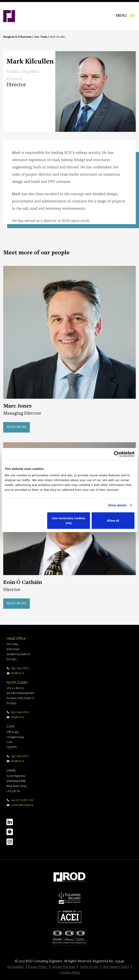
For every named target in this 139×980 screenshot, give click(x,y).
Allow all (113, 520)
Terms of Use (89, 967)
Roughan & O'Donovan (17, 37)
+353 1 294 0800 (20, 668)
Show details (117, 505)
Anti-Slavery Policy (116, 967)
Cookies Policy (70, 972)
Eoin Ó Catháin (23, 583)
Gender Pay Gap (63, 967)
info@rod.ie (17, 673)
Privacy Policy (38, 967)
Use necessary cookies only (69, 520)
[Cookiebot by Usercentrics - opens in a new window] (117, 454)
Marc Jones (17, 406)
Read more (16, 427)
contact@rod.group (22, 805)
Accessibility (15, 967)
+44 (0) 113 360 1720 (22, 800)
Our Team (41, 37)
